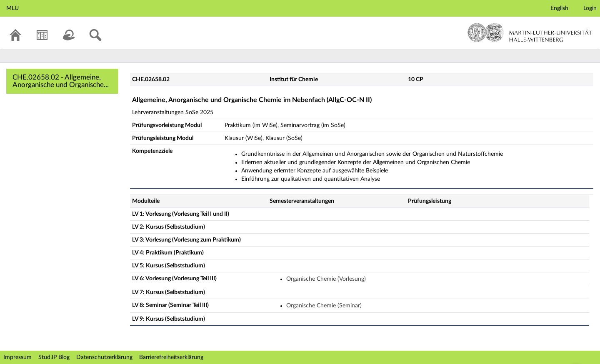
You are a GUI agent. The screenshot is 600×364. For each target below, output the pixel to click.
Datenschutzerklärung (104, 357)
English (559, 8)
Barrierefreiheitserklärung (171, 357)
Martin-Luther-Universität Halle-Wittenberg (530, 32)
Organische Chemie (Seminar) (324, 306)
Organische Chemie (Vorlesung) (326, 279)
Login (590, 8)
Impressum (17, 357)
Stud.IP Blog (54, 357)
